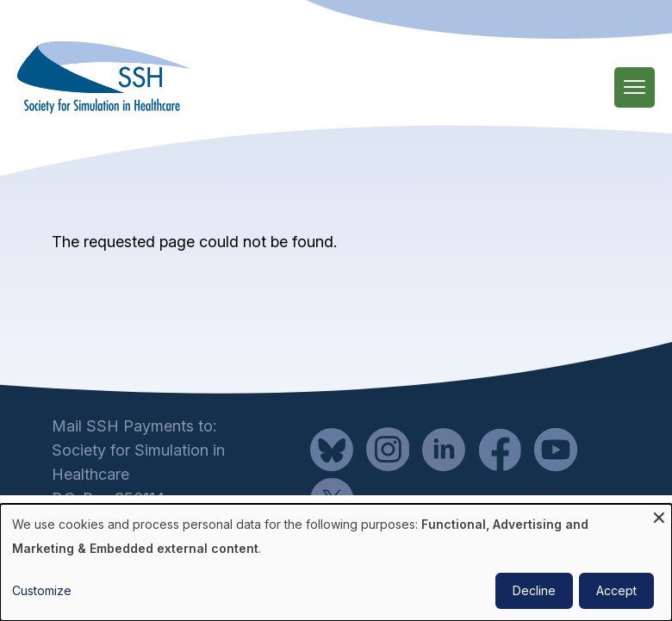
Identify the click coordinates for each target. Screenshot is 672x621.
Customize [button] (42, 590)
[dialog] (336, 562)
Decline (534, 590)
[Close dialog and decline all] (659, 515)
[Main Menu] (635, 87)
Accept (616, 590)
